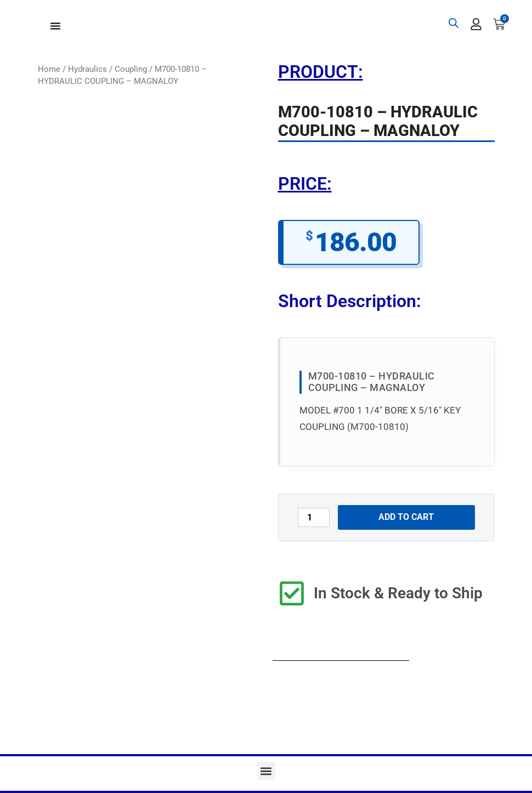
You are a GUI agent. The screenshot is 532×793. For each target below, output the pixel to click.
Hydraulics (87, 69)
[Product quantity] (314, 517)
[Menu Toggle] (55, 26)
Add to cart (406, 517)
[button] (266, 771)
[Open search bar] (454, 23)
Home (49, 69)
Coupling (131, 69)
